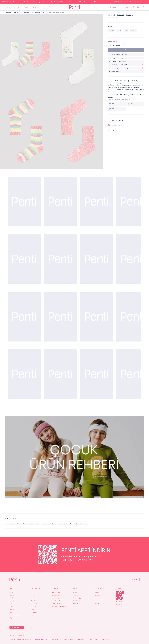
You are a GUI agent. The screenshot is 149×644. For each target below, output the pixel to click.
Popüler (13, 588)
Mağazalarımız (56, 592)
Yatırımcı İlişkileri (57, 598)
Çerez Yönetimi (81, 639)
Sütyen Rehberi (14, 618)
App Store (119, 601)
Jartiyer (12, 595)
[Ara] (108, 7)
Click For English (134, 580)
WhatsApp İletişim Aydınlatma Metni (99, 639)
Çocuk (27, 7)
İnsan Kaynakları (57, 601)
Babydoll (12, 609)
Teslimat (76, 595)
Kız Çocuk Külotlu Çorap (49, 523)
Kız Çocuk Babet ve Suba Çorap (30, 523)
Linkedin (97, 604)
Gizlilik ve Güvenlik (56, 639)
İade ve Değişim (78, 598)
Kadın (9, 7)
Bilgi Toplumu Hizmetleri (59, 607)
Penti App (119, 588)
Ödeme (75, 592)
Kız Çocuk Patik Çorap (12, 523)
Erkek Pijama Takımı (15, 615)
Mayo (32, 595)
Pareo (32, 598)
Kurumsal (56, 588)
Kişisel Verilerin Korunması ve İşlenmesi (20, 639)
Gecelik (12, 598)
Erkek (18, 7)
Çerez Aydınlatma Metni (41, 639)
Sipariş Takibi (77, 601)
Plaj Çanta (34, 615)
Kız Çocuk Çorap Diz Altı (81, 523)
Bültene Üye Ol (18, 627)
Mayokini (33, 601)
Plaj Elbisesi (34, 612)
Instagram (97, 592)
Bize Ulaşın (76, 604)
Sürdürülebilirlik (57, 595)
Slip (11, 612)
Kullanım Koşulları (69, 639)
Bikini (32, 592)
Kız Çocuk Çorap (25, 12)
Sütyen (11, 592)
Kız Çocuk (16, 12)
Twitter (97, 598)
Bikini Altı (33, 607)
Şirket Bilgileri (56, 604)
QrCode (120, 595)
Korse (11, 607)
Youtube (97, 601)
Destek (76, 588)
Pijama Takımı (13, 601)
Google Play (119, 604)
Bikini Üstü (34, 604)
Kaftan (33, 609)
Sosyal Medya (100, 588)
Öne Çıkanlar (36, 588)
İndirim (37, 7)
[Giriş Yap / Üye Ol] (138, 7)
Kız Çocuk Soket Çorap (38, 12)
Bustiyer (12, 604)
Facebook (97, 595)
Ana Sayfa (8, 12)
